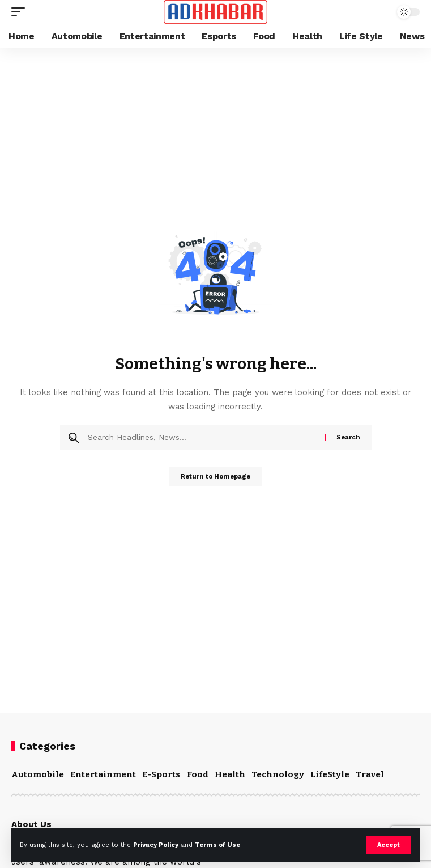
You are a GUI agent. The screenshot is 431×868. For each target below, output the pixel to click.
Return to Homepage (215, 477)
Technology (278, 774)
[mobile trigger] (21, 12)
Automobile (38, 774)
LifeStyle (330, 774)
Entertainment (103, 774)
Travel (370, 774)
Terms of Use (217, 845)
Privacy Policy (156, 845)
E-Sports (161, 774)
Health (230, 774)
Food (198, 774)
